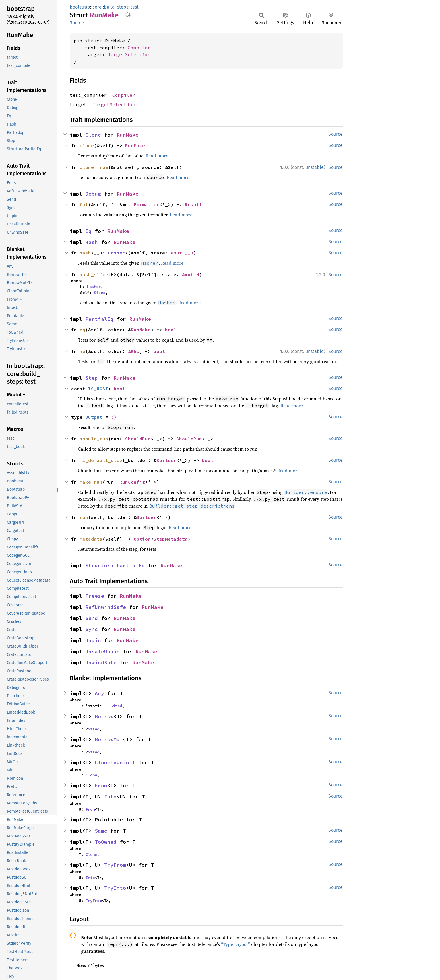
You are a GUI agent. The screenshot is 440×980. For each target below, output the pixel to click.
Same (101, 831)
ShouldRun (138, 439)
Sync (92, 629)
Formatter (146, 204)
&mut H (191, 274)
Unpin (93, 640)
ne (82, 351)
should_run (94, 439)
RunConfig (132, 482)
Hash (92, 242)
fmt (84, 204)
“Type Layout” (236, 944)
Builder (166, 460)
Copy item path (128, 15)
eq (82, 330)
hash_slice (94, 274)
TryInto (115, 888)
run (84, 517)
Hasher (117, 253)
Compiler (139, 48)
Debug (93, 194)
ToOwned (106, 842)
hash (85, 253)
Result (193, 204)
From (101, 785)
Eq (88, 231)
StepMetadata (171, 539)
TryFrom (115, 865)
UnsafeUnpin (103, 651)
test (135, 7)
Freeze (95, 596)
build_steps (116, 7)
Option (142, 539)
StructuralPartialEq (115, 565)
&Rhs (134, 351)
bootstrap (80, 7)
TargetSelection (129, 54)
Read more (157, 156)
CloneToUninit (115, 762)
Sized (100, 293)
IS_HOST (98, 389)
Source (77, 23)
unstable (315, 167)
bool (171, 330)
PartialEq (99, 319)
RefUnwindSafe (106, 607)
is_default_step (101, 460)
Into (110, 797)
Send (92, 618)
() (114, 417)
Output (94, 417)
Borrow (104, 716)
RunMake (128, 135)
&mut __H (182, 253)
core (97, 7)
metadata (91, 539)
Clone (93, 135)
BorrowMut (109, 739)
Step (92, 378)
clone (87, 145)
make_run (91, 482)
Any (99, 693)
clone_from (94, 167)
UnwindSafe (101, 662)
